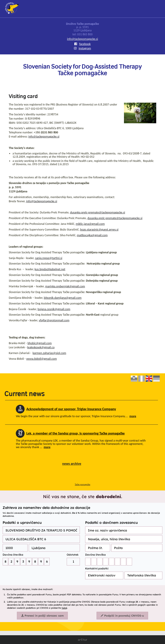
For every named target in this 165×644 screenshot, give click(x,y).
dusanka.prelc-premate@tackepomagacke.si (98, 212)
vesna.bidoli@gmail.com (42, 359)
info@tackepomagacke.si (82, 39)
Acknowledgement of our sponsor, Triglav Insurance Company (71, 409)
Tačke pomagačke (83, 484)
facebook (82, 44)
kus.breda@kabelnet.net (50, 269)
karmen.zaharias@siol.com (49, 353)
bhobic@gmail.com (39, 343)
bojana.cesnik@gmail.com (54, 309)
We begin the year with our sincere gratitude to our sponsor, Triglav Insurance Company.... (76, 416)
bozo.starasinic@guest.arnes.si (99, 230)
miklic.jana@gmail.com (90, 224)
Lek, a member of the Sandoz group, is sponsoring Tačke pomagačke (76, 433)
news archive (72, 464)
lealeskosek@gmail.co (41, 347)
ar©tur (82, 640)
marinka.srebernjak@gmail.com (65, 286)
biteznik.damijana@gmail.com (63, 298)
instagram (82, 48)
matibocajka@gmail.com (92, 235)
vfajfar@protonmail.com (54, 320)
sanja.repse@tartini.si (49, 258)
